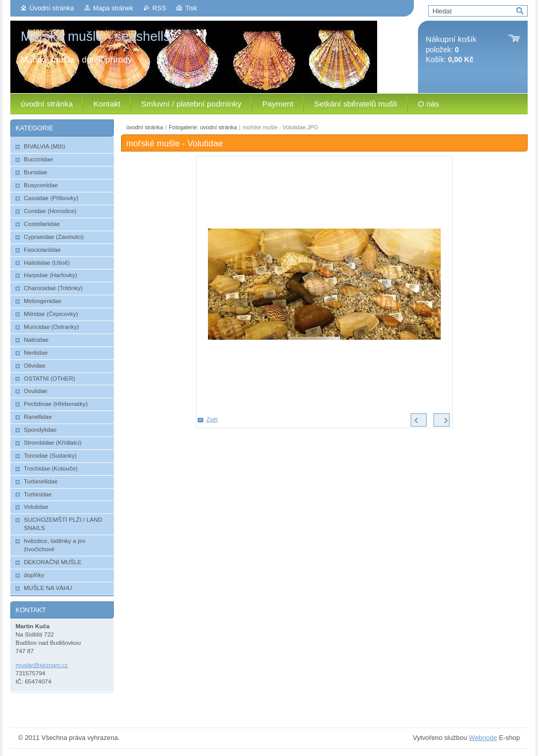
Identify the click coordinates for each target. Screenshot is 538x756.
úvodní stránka (145, 127)
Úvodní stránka (52, 8)
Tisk (191, 8)
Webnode (483, 738)
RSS (159, 8)
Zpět (212, 419)
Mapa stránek (113, 8)
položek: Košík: (451, 49)
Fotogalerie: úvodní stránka (203, 127)
